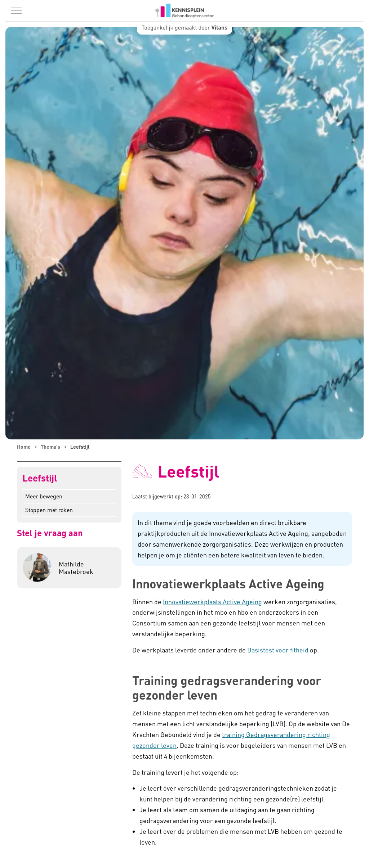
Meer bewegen (44, 496)
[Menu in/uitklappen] (16, 11)
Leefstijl (40, 478)
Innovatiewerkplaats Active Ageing (212, 602)
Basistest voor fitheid (278, 650)
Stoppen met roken (49, 510)
